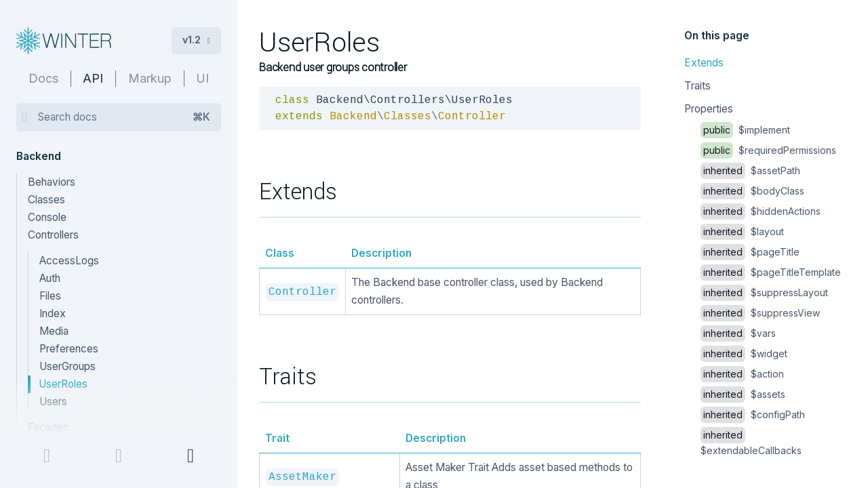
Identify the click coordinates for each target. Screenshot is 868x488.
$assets (743, 394)
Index (53, 313)
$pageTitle (750, 252)
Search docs (124, 117)
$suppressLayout (764, 292)
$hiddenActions (761, 211)
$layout (742, 231)
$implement (745, 130)
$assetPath (750, 170)
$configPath (753, 414)
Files (50, 296)
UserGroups (67, 366)
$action (742, 374)
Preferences (69, 349)
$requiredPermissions (768, 150)
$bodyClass (752, 191)
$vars (738, 333)
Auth (50, 278)
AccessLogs (69, 261)
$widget (744, 353)
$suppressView (760, 313)
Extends (704, 63)
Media (54, 331)
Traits (697, 86)
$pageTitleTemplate (771, 272)
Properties (709, 109)
